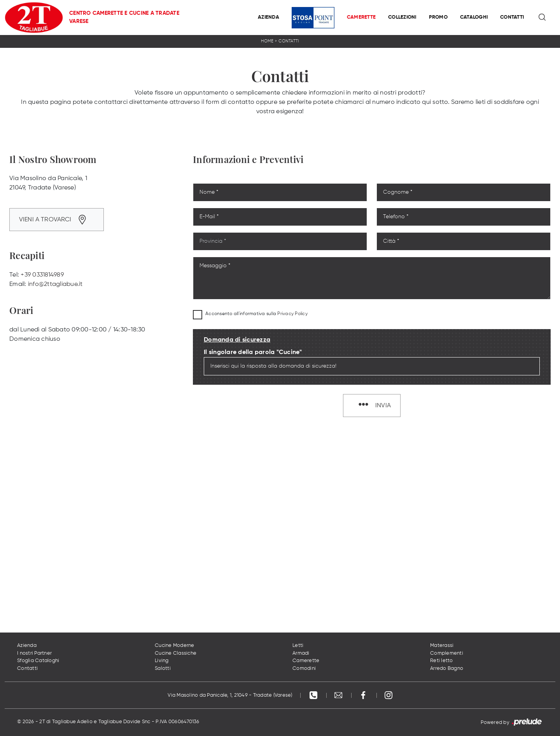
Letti (298, 646)
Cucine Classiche (176, 653)
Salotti (163, 669)
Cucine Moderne (175, 646)
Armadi (301, 653)
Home (267, 41)
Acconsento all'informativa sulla (256, 314)
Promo (438, 17)
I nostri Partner (34, 653)
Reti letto (442, 661)
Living (162, 661)
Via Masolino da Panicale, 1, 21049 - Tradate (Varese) (230, 695)
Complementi (447, 653)
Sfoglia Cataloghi (38, 661)
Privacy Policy (292, 314)
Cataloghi (474, 17)
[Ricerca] (543, 18)
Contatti (512, 17)
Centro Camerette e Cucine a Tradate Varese (124, 17)
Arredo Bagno (447, 669)
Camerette (361, 17)
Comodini (304, 669)
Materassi (442, 646)
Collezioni (402, 17)
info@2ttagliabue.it (55, 284)
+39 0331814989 (42, 275)
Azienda (269, 17)
